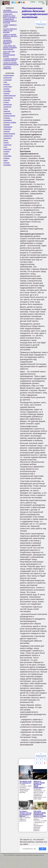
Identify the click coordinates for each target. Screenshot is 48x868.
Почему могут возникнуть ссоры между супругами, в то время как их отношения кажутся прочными (10, 18)
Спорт (5, 147)
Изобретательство (9, 96)
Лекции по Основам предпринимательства (11, 64)
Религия (6, 143)
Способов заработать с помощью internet (10, 60)
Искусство (7, 100)
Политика (6, 131)
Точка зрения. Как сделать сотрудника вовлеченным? (10, 47)
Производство (8, 136)
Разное (6, 140)
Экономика (7, 165)
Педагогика (7, 129)
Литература (7, 107)
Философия (7, 156)
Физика (6, 154)
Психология (7, 138)
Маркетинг (7, 111)
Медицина (7, 118)
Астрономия (7, 80)
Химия (5, 160)
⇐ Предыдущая (41, 23)
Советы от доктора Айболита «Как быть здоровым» (10, 36)
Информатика (8, 98)
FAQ (43, 3)
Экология (6, 163)
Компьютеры (7, 104)
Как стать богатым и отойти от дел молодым (10, 30)
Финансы (6, 158)
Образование (8, 127)
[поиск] (29, 849)
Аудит (5, 82)
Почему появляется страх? (10, 26)
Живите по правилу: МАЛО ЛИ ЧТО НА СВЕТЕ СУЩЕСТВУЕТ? (39, 784)
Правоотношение (9, 134)
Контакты (41, 2)
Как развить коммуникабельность (10, 11)
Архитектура (7, 78)
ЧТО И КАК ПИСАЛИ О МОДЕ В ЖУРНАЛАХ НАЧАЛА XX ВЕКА (40, 814)
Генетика (6, 89)
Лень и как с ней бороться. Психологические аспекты (9, 54)
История (6, 102)
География (7, 91)
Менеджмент (7, 120)
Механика (6, 125)
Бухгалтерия (7, 87)
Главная (33, 2)
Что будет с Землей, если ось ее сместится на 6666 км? (25, 814)
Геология (6, 93)
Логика (5, 109)
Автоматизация (8, 75)
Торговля (6, 151)
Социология (7, 145)
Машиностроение (9, 116)
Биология (6, 84)
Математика (7, 113)
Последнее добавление (7, 67)
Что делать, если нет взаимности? (25, 782)
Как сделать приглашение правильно (8, 42)
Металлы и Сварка (10, 122)
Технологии (7, 149)
